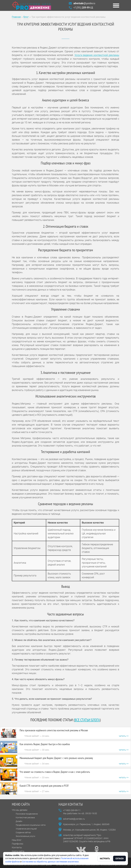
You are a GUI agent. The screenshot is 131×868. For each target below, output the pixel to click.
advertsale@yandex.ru (74, 819)
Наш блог (17, 840)
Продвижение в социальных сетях (31, 825)
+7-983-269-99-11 (72, 810)
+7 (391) (83, 8)
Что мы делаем (20, 810)
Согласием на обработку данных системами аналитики (50, 862)
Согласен (119, 859)
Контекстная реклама (25, 818)
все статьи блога (87, 720)
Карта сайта (18, 851)
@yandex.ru (84, 3)
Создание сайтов (23, 833)
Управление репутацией (26, 829)
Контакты (17, 847)
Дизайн (19, 821)
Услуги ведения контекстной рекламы (97, 55)
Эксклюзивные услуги (25, 836)
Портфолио (18, 844)
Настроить (105, 859)
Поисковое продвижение (27, 814)
